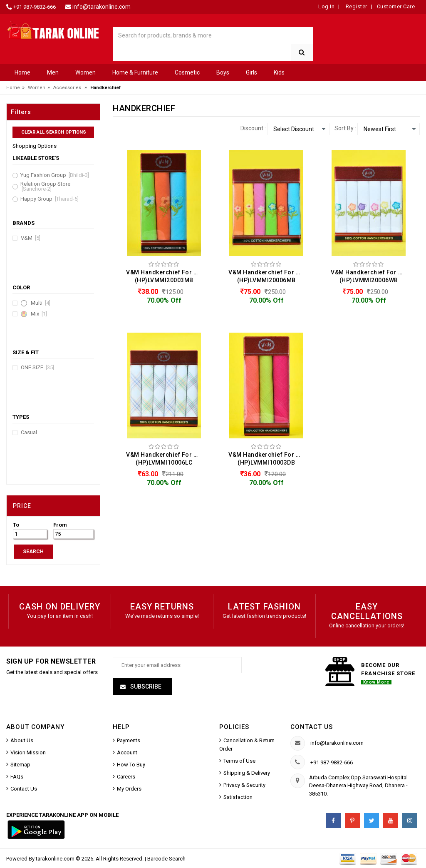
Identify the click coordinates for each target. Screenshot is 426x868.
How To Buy (131, 765)
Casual (29, 433)
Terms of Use (239, 761)
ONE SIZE (37, 368)
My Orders (129, 789)
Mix (39, 314)
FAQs (17, 777)
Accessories (67, 88)
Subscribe (145, 686)
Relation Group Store (45, 187)
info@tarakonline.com (102, 7)
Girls (251, 72)
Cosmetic (187, 72)
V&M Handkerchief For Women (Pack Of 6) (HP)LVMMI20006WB (371, 276)
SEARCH (33, 552)
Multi (41, 303)
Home (22, 72)
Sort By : (345, 128)
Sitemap (20, 765)
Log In (326, 6)
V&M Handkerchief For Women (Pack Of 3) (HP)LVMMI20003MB (166, 276)
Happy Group (50, 199)
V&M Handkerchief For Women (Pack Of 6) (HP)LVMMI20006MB (268, 276)
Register (356, 6)
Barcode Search (166, 859)
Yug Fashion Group (55, 175)
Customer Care (396, 6)
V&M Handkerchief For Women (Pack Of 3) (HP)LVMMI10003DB (268, 459)
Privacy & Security (244, 785)
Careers (126, 777)
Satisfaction (238, 797)
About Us (22, 740)
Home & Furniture (135, 72)
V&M (31, 238)
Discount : (253, 128)
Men (53, 72)
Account (127, 752)
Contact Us (24, 789)
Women (85, 72)
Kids (279, 72)
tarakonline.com (56, 859)
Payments (129, 740)
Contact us (312, 727)
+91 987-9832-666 (35, 7)
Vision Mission (28, 752)
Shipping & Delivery (247, 773)
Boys (223, 72)
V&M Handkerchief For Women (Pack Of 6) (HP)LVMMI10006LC (166, 459)
